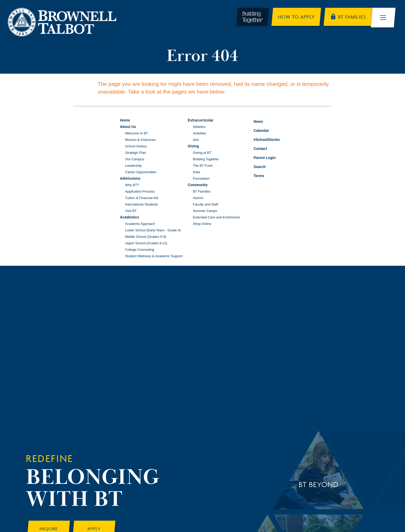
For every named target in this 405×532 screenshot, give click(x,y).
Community (198, 185)
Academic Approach (140, 224)
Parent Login (261, 157)
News (255, 121)
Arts (196, 140)
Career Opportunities (141, 172)
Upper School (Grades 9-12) (146, 243)
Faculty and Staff (205, 204)
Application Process (140, 191)
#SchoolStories (263, 140)
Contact (256, 149)
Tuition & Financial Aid (142, 198)
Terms (256, 175)
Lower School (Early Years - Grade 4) (153, 230)
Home (125, 120)
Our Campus (135, 159)
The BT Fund (203, 166)
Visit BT (131, 211)
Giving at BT (202, 153)
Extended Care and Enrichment (216, 217)
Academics (129, 217)
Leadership (133, 166)
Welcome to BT (137, 133)
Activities (200, 133)
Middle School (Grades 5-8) (146, 237)
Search (256, 166)
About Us (128, 127)
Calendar (258, 130)
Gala (196, 172)
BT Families (202, 191)
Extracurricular (201, 120)
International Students (141, 204)
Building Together (206, 159)
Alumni (198, 198)
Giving (193, 146)
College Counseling (140, 250)
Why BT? (132, 185)
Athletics (199, 127)
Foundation (201, 178)
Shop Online (202, 224)
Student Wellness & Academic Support (154, 256)
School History (136, 146)
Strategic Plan (135, 153)
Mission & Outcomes (140, 140)
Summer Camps (205, 211)
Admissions (130, 178)
